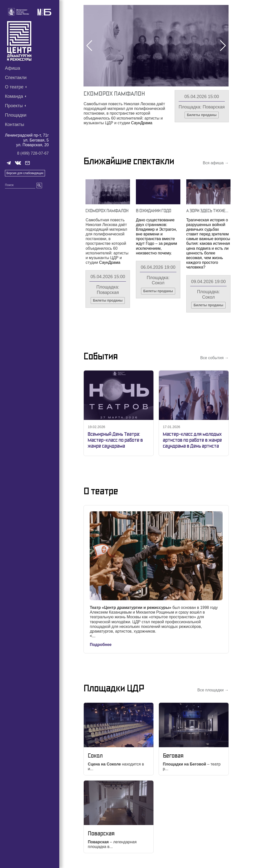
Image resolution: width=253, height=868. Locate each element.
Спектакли (16, 78)
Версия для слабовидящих (25, 173)
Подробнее (101, 645)
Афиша (13, 68)
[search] (39, 186)
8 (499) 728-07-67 (33, 153)
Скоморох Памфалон (114, 93)
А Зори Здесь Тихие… (207, 211)
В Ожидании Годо (154, 211)
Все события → (214, 358)
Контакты (15, 124)
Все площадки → (213, 690)
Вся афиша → (216, 163)
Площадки (16, 115)
